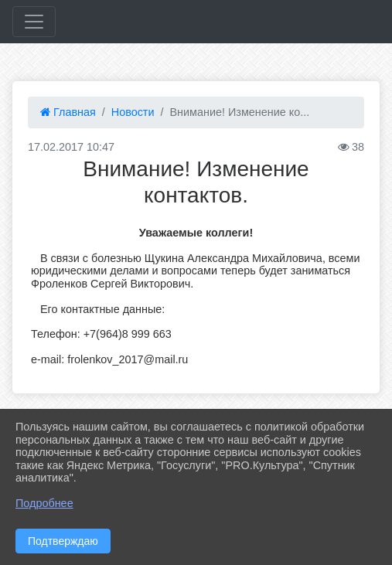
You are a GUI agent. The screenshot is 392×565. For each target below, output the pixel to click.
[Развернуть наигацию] (34, 22)
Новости (133, 112)
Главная (68, 112)
